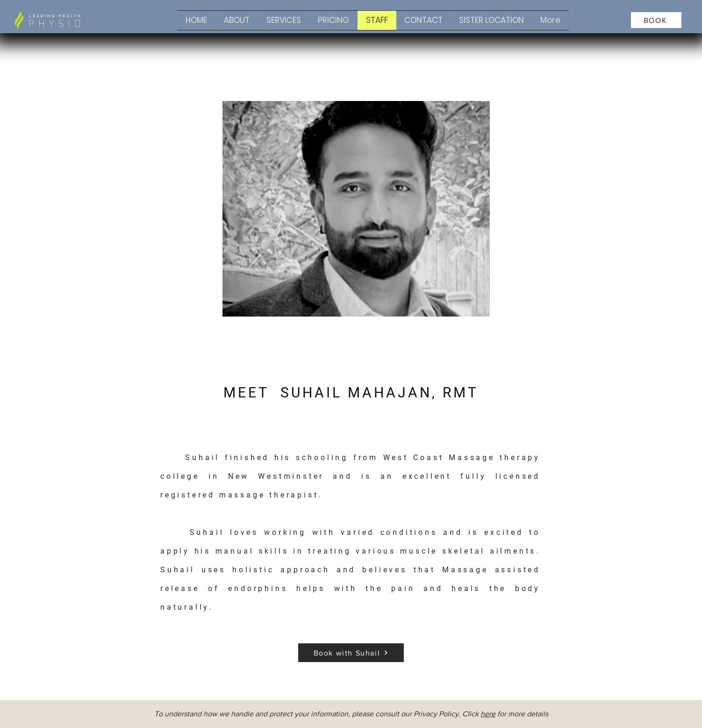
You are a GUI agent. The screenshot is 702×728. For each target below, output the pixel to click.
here (488, 714)
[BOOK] (656, 20)
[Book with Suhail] (351, 653)
